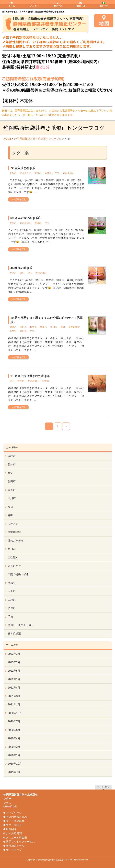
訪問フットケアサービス (20, 842)
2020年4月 (14, 738)
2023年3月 (14, 654)
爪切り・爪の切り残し (21, 625)
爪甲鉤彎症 (74, 327)
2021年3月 (14, 696)
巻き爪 (13, 173)
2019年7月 (14, 772)
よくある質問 (14, 833)
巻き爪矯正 (69, 173)
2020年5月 (14, 730)
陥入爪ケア (25, 173)
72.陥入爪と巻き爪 (23, 168)
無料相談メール (15, 846)
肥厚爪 (13, 327)
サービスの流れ (15, 821)
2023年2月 (14, 662)
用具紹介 (11, 829)
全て (57, 173)
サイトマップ (14, 850)
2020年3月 (14, 747)
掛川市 (54, 327)
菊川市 (23, 331)
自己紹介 (13, 557)
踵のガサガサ (16, 541)
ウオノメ (13, 524)
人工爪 (12, 591)
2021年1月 (14, 705)
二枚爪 (12, 600)
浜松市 (38, 173)
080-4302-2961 (10, 806)
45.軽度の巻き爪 (21, 268)
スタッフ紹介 (14, 825)
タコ (10, 507)
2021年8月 (14, 688)
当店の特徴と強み (16, 817)
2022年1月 (14, 679)
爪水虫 (13, 331)
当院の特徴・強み (18, 574)
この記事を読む (18, 199)
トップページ (14, 813)
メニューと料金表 (16, 838)
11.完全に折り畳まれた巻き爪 (30, 376)
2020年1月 (14, 755)
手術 (10, 617)
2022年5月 (14, 671)
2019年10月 (15, 764)
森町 (22, 273)
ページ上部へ (103, 787)
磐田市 (38, 223)
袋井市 (48, 173)
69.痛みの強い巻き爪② (26, 218)
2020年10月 (15, 713)
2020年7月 (14, 721)
